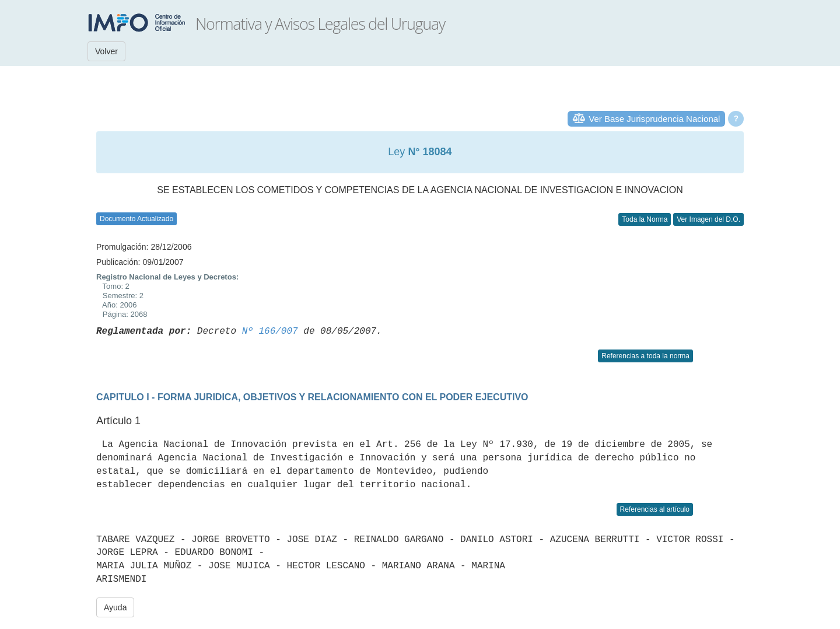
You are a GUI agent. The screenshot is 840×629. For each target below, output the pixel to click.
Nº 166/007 (270, 331)
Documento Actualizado (136, 219)
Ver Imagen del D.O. (708, 219)
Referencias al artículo (655, 509)
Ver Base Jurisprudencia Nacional (654, 119)
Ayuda (115, 607)
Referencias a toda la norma (645, 356)
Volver (106, 51)
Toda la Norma (645, 219)
